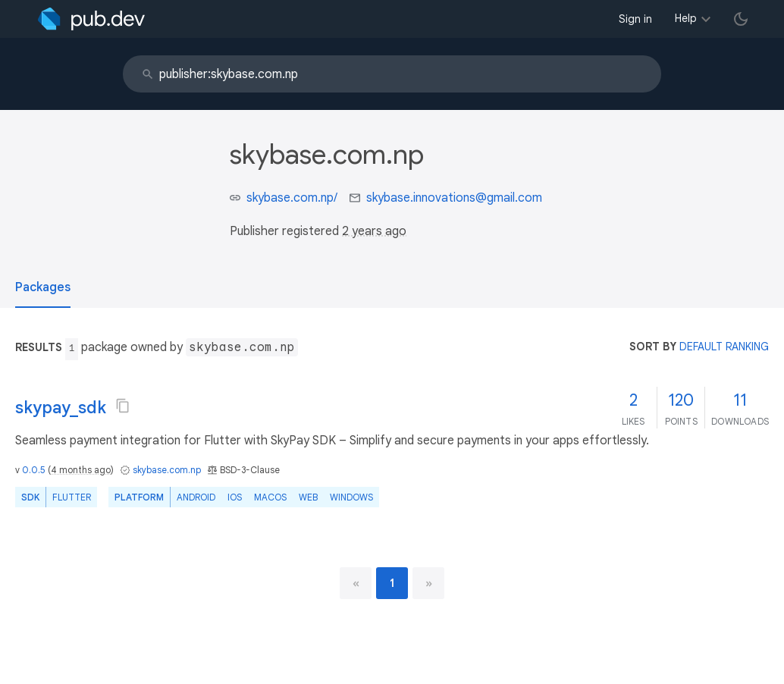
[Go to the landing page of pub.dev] (91, 19)
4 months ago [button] (81, 470)
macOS (270, 497)
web (308, 497)
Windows (351, 497)
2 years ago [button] (374, 231)
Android (196, 497)
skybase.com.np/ (292, 198)
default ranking (724, 347)
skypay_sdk (61, 408)
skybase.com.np (167, 470)
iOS (235, 497)
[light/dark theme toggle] (741, 19)
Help (686, 18)
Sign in (635, 19)
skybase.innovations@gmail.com (454, 198)
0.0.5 (34, 470)
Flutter (72, 497)
